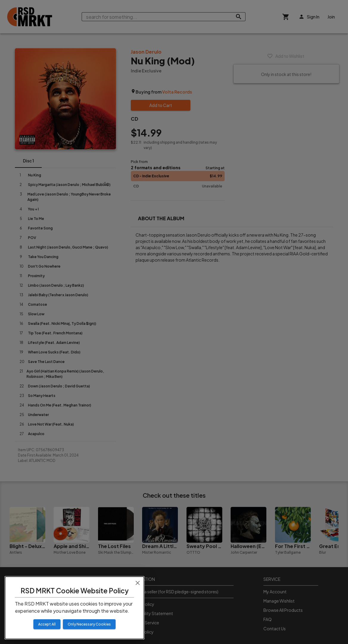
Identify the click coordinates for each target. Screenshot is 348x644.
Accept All (47, 624)
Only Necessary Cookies (89, 624)
